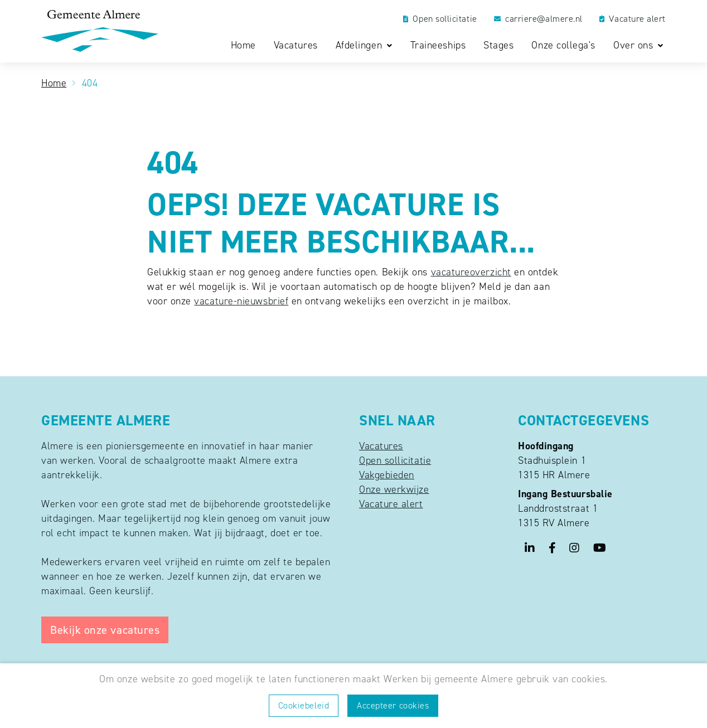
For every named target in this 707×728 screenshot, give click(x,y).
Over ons (635, 46)
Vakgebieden (387, 475)
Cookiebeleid (304, 705)
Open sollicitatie (440, 19)
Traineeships (438, 45)
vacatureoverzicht (471, 272)
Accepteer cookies (393, 705)
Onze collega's (563, 45)
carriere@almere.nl (538, 19)
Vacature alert (633, 19)
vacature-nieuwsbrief (241, 301)
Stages (498, 45)
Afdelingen (360, 46)
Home (243, 45)
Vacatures (296, 45)
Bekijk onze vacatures (105, 630)
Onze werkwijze (394, 489)
